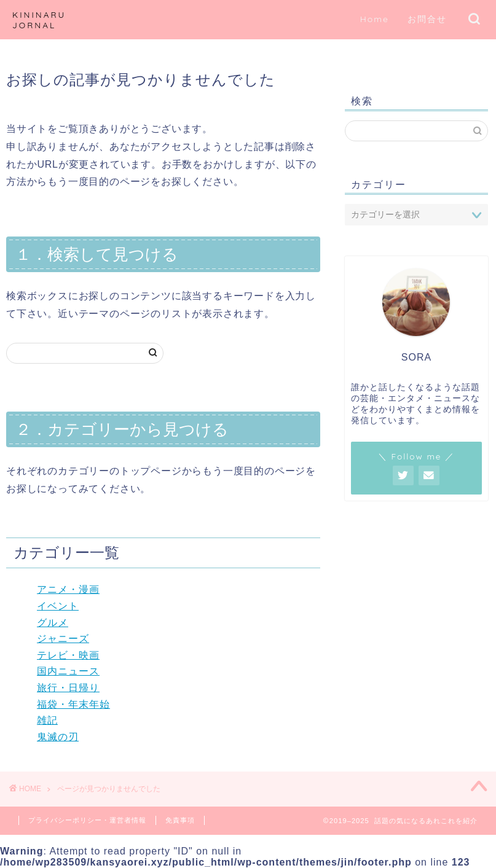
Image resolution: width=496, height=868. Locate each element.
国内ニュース (68, 671)
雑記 (47, 720)
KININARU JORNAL (39, 20)
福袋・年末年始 (73, 704)
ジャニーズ (63, 639)
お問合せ (427, 19)
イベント (58, 606)
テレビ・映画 (68, 655)
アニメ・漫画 (68, 589)
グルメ (53, 623)
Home (375, 19)
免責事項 (180, 820)
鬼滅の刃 (58, 737)
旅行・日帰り (68, 688)
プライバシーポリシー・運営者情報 (87, 820)
